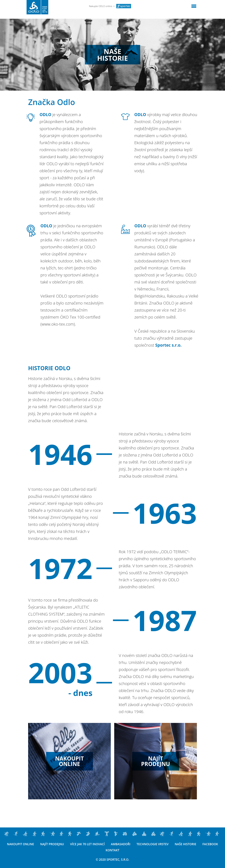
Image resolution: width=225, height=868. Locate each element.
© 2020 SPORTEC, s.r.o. (113, 859)
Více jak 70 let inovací (98, 844)
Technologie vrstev (164, 844)
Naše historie (197, 844)
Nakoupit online (31, 844)
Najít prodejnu (63, 844)
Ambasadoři (131, 844)
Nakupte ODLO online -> (110, 6)
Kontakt (123, 850)
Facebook (102, 850)
